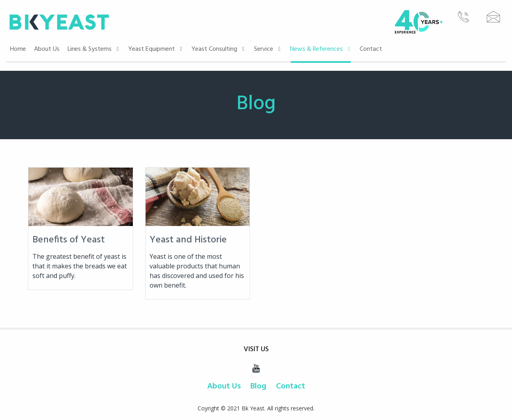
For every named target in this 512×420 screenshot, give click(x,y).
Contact (371, 49)
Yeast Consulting (219, 49)
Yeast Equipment (156, 49)
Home (18, 49)
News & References (321, 49)
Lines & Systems (94, 49)
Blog (258, 386)
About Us (47, 49)
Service (268, 49)
